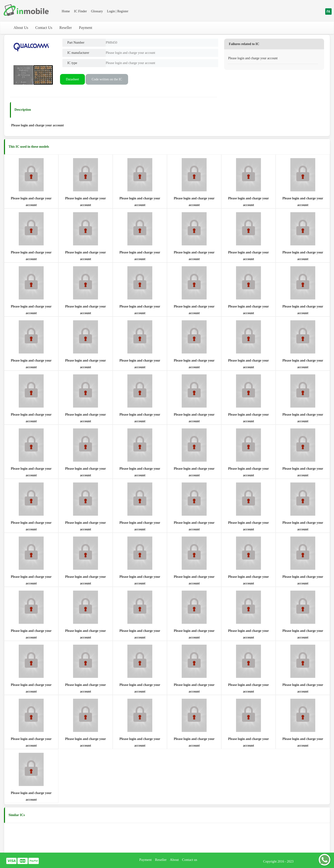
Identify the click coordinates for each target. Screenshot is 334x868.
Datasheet (72, 79)
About (174, 860)
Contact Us (44, 28)
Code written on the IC (107, 79)
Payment (86, 28)
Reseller (65, 28)
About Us (21, 28)
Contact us (190, 860)
